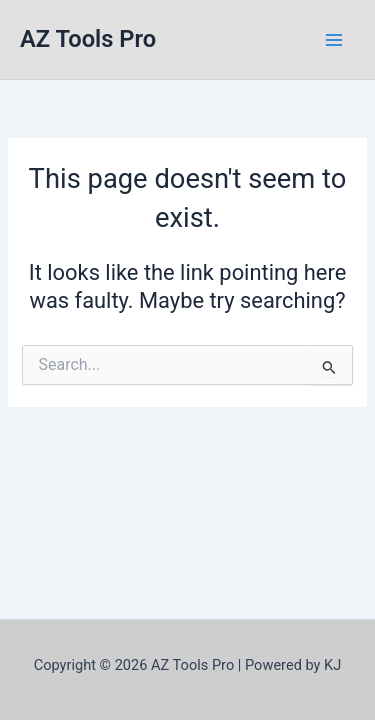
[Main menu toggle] (334, 40)
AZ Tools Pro (88, 39)
